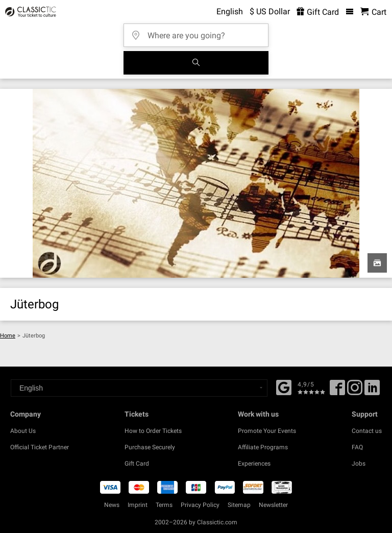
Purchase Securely (150, 447)
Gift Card (137, 464)
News (112, 505)
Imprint (138, 505)
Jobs (359, 464)
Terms (164, 505)
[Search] (196, 63)
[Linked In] (372, 391)
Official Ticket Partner (40, 447)
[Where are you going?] (199, 32)
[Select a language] (139, 388)
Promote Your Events (267, 431)
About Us (23, 431)
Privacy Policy (200, 505)
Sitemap (239, 505)
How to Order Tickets (153, 431)
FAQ (357, 447)
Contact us (367, 431)
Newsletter (273, 505)
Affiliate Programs (263, 447)
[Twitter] (355, 391)
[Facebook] (284, 386)
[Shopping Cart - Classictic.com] (373, 12)
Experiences (254, 464)
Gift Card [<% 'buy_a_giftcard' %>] (318, 12)
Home (8, 336)
